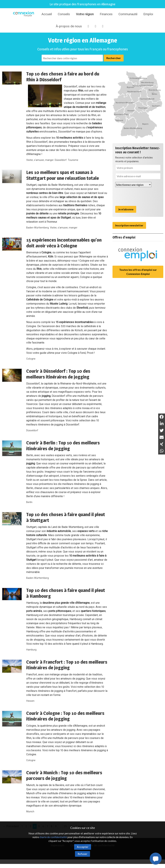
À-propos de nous (69, 26)
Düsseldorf (61, 160)
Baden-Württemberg (37, 228)
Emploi (148, 14)
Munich (30, 812)
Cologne (31, 359)
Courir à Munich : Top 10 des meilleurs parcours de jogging (64, 775)
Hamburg (31, 650)
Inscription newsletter (129, 225)
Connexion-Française (24, 14)
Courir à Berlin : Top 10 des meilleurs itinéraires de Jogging (63, 446)
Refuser (82, 854)
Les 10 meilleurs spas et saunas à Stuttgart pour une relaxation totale (63, 175)
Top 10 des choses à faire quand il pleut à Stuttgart (66, 517)
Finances (106, 14)
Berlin (29, 502)
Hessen (30, 701)
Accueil (47, 14)
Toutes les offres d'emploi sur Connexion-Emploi (138, 272)
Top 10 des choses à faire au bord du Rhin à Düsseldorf (63, 77)
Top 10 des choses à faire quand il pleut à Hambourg (66, 593)
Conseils (64, 14)
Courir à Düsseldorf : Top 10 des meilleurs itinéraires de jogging (58, 374)
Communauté (128, 14)
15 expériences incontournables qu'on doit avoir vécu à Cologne (64, 243)
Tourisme (73, 160)
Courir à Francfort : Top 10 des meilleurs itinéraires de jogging (67, 665)
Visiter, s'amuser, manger (40, 160)
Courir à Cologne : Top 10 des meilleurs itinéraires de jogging (65, 716)
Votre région (85, 14)
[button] (156, 859)
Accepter (83, 847)
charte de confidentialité (53, 837)
